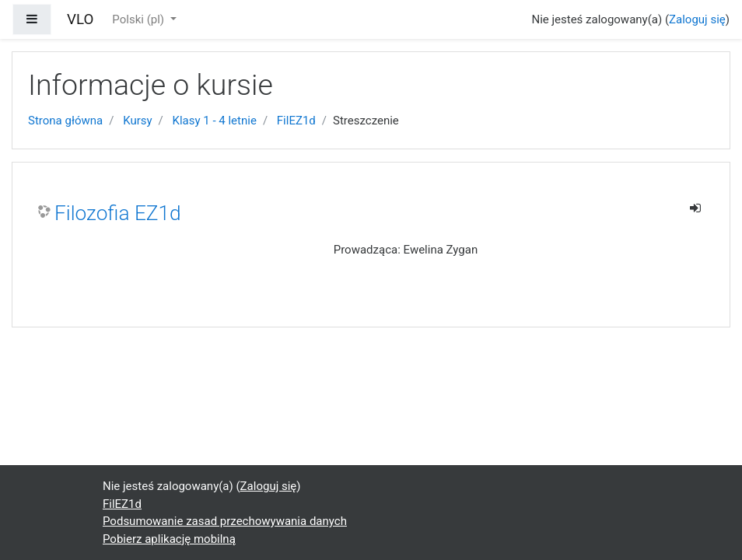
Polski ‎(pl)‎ (139, 19)
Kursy (137, 121)
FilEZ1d (296, 121)
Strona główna (65, 121)
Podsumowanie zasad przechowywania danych (225, 521)
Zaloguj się (697, 19)
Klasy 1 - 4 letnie (215, 121)
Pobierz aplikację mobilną (169, 539)
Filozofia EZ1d (118, 213)
